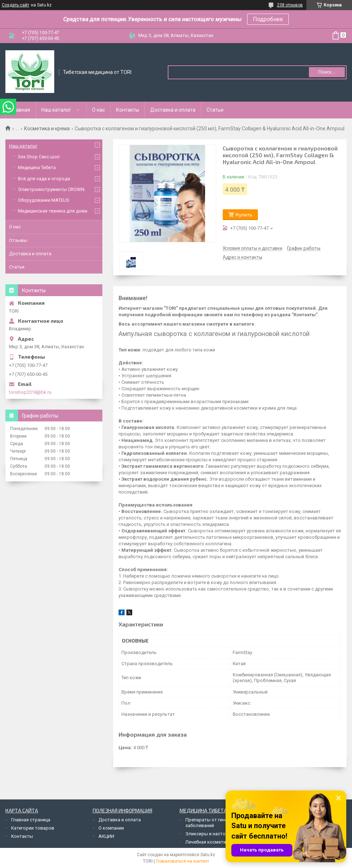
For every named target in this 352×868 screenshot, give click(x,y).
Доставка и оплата (173, 110)
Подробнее (268, 19)
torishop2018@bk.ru (30, 392)
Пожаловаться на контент (182, 861)
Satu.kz (208, 855)
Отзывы (18, 240)
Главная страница (31, 820)
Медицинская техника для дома (53, 211)
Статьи (215, 110)
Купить (244, 214)
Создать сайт (15, 5)
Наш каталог (56, 110)
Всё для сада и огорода (44, 179)
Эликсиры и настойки (209, 834)
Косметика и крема (47, 129)
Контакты (128, 110)
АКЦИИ (106, 836)
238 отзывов (290, 5)
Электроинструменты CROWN (51, 189)
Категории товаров (33, 828)
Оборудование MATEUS (44, 200)
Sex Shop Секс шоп (39, 157)
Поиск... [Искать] (327, 72)
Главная (21, 110)
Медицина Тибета (37, 167)
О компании (111, 828)
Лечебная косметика (208, 842)
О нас (98, 110)
